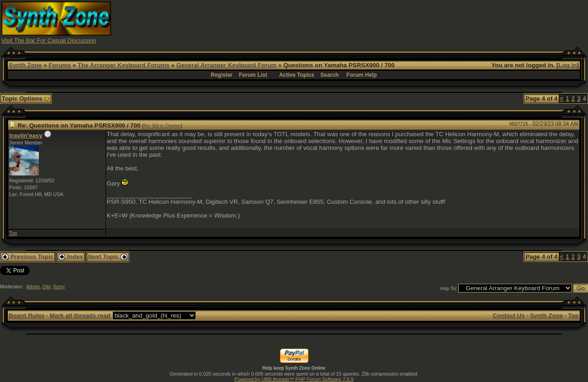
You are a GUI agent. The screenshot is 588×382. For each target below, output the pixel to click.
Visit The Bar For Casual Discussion (49, 40)
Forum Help (362, 75)
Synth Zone (25, 65)
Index (71, 257)
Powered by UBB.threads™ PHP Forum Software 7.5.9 (294, 379)
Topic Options (26, 98)
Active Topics (297, 75)
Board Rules (27, 316)
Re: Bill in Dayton (162, 126)
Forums (60, 65)
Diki (47, 286)
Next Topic (108, 257)
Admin (33, 286)
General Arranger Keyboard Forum (226, 65)
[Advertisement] (420, 22)
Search (329, 75)
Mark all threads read (80, 316)
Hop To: (449, 288)
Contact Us (509, 316)
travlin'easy (26, 135)
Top (13, 233)
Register (222, 75)
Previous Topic (28, 257)
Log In (568, 65)
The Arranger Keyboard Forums (124, 65)
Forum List (253, 75)
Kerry (59, 286)
